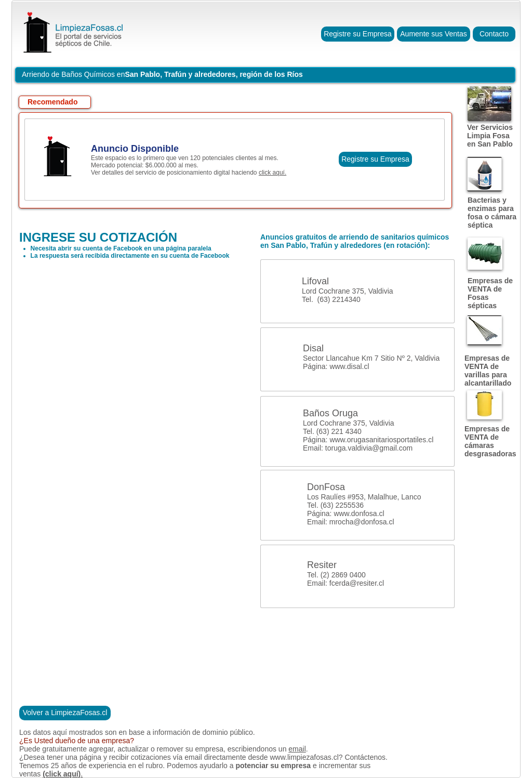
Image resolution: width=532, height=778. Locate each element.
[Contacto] (494, 34)
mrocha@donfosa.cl (362, 522)
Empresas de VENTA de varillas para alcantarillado (488, 371)
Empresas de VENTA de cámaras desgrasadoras (490, 441)
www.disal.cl (349, 366)
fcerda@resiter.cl (357, 583)
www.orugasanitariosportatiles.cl (381, 440)
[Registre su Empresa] (358, 34)
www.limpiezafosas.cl (304, 757)
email (297, 749)
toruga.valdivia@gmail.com (369, 448)
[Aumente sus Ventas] (434, 34)
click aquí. (272, 173)
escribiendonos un (258, 749)
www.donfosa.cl (359, 513)
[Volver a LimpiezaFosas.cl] (65, 713)
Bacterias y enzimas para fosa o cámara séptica (492, 213)
